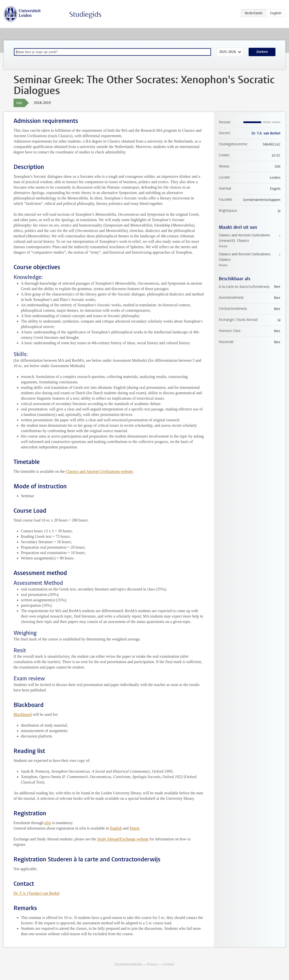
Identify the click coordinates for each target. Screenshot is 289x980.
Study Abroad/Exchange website (123, 839)
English (116, 828)
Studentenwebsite (128, 964)
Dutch (134, 828)
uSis (48, 823)
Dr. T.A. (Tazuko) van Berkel (37, 893)
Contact (169, 964)
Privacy (152, 964)
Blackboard (23, 714)
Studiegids (85, 14)
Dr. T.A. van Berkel (266, 133)
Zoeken (262, 52)
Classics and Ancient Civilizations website (99, 471)
